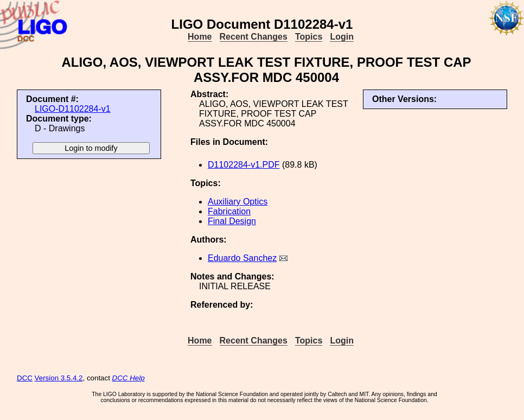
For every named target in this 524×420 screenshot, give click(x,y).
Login (342, 37)
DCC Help (129, 378)
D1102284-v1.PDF (244, 165)
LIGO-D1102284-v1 (73, 109)
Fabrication (229, 211)
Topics (309, 37)
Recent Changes (254, 37)
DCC (25, 378)
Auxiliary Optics (238, 202)
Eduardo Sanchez (242, 258)
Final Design (232, 221)
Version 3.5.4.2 (59, 378)
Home (200, 37)
